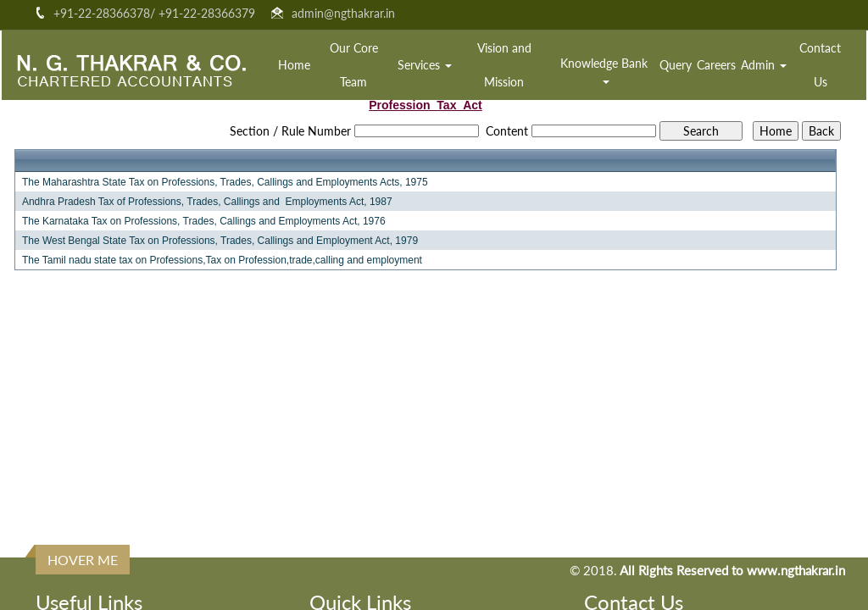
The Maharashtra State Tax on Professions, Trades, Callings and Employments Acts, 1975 (225, 182)
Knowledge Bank (606, 70)
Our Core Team (354, 65)
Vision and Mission (504, 65)
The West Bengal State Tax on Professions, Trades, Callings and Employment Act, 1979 (220, 241)
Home (294, 65)
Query (676, 65)
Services (425, 65)
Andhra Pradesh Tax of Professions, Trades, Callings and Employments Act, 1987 (207, 202)
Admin (764, 65)
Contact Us (820, 65)
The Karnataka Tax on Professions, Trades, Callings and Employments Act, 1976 (204, 221)
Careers (716, 65)
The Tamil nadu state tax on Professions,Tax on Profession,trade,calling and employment (222, 260)
